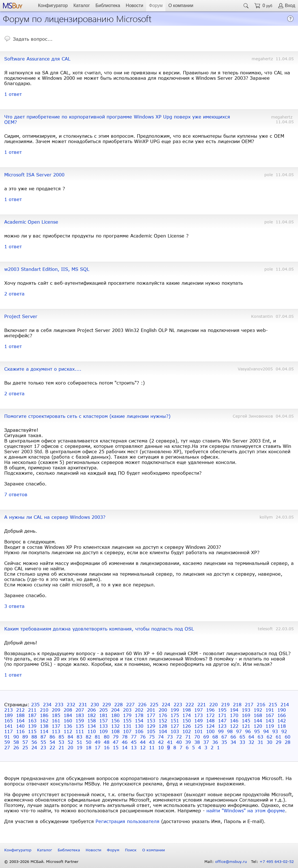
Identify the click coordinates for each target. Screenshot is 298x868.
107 (127, 731)
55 (43, 742)
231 (83, 704)
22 (52, 747)
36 (215, 742)
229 (107, 704)
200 (163, 710)
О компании (181, 6)
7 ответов (16, 494)
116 (20, 731)
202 (139, 710)
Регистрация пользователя (128, 821)
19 (79, 747)
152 (163, 721)
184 (68, 715)
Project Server (21, 316)
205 (103, 710)
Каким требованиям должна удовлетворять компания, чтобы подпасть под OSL (99, 629)
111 (80, 731)
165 (8, 721)
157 (103, 721)
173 (198, 715)
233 (59, 704)
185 (56, 715)
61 (278, 737)
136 (68, 726)
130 (139, 726)
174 (187, 715)
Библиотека (108, 6)
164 (20, 721)
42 (161, 742)
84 (70, 737)
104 (163, 731)
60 (288, 737)
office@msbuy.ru (231, 861)
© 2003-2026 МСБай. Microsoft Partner (41, 861)
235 (35, 704)
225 (154, 704)
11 (152, 747)
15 (116, 747)
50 (88, 742)
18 (88, 747)
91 (7, 737)
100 (210, 731)
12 (143, 747)
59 (7, 742)
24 (34, 747)
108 (115, 731)
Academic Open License (31, 222)
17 (98, 747)
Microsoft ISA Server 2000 (34, 175)
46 (125, 742)
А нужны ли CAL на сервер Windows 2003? (55, 517)
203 (127, 710)
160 (68, 721)
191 (270, 710)
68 (215, 737)
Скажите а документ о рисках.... (43, 369)
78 (125, 737)
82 (88, 737)
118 (282, 726)
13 (134, 747)
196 (210, 710)
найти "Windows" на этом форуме (246, 810)
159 (80, 721)
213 (8, 710)
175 (175, 715)
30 (269, 742)
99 (221, 731)
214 (285, 704)
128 (163, 726)
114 (44, 731)
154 (139, 721)
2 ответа (14, 294)
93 (275, 731)
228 (118, 704)
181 (103, 715)
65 (242, 737)
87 (43, 737)
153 (151, 721)
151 (175, 721)
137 (56, 726)
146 (234, 721)
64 (251, 737)
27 (7, 747)
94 (266, 731)
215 (273, 704)
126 (187, 726)
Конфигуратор (53, 6)
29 (278, 742)
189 (8, 715)
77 (134, 737)
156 (115, 721)
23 (43, 747)
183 (80, 715)
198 (187, 710)
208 (68, 710)
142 (282, 721)
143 (270, 721)
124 (210, 726)
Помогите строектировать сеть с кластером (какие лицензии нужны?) (87, 416)
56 (34, 742)
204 (115, 710)
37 (206, 742)
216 (261, 704)
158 (92, 721)
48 (107, 742)
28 (288, 742)
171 (222, 715)
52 (70, 742)
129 (151, 726)
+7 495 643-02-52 (277, 861)
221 (202, 704)
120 (258, 726)
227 (130, 704)
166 (282, 715)
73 (170, 737)
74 (161, 737)
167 (270, 715)
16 (107, 747)
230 (95, 704)
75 (152, 737)
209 (56, 710)
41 (170, 742)
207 (80, 710)
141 (8, 726)
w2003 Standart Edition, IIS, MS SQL (47, 269)
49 (98, 742)
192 (258, 710)
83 (79, 737)
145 (246, 721)
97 (239, 731)
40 (179, 742)
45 (134, 742)
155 (127, 721)
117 (8, 731)
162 (44, 721)
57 (25, 742)
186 (44, 715)
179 (127, 715)
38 (197, 742)
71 (188, 737)
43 (152, 742)
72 (179, 737)
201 (151, 710)
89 (25, 737)
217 (249, 704)
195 (222, 710)
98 (230, 731)
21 (61, 747)
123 (222, 726)
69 (206, 737)
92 (284, 731)
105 (151, 731)
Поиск (131, 850)
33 (242, 742)
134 (92, 726)
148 (210, 721)
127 (175, 726)
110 (92, 731)
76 (143, 737)
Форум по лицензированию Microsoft (77, 18)
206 (92, 710)
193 (246, 710)
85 (61, 737)
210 (44, 710)
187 (32, 715)
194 (234, 710)
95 (257, 731)
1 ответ (13, 94)
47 (116, 742)
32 (251, 742)
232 (71, 704)
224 (166, 704)
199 (175, 710)
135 (80, 726)
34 (233, 742)
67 (224, 737)
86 (52, 737)
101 (198, 731)
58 (16, 742)
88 (34, 737)
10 (161, 747)
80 (107, 737)
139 (32, 726)
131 (127, 726)
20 (70, 747)
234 (47, 704)
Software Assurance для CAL (37, 59)
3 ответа (14, 606)
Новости (135, 6)
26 (16, 747)
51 (79, 742)
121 (246, 726)
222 (190, 704)
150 (187, 721)
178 (139, 715)
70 (197, 737)
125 (198, 726)
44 (143, 742)
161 (56, 721)
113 (56, 731)
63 (260, 737)
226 (142, 704)
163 (32, 721)
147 (222, 721)
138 (44, 726)
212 (20, 710)
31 (260, 742)
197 (198, 710)
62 (269, 737)
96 (248, 731)
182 (92, 715)
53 (61, 742)
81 (98, 737)
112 (68, 731)
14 (125, 747)
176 (163, 715)
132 (115, 726)
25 (25, 747)
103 (175, 731)
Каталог (82, 6)
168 (258, 715)
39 (188, 742)
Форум (156, 6)
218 (237, 704)
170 (234, 715)
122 (234, 726)
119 (270, 726)
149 (198, 721)
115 (32, 731)
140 (20, 726)
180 (115, 715)
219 (225, 704)
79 (116, 737)
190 (282, 710)
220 (213, 704)
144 (258, 721)
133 (103, 726)
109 (103, 731)
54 (52, 742)
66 (233, 737)
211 (32, 710)
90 (16, 737)
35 (224, 742)
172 (210, 715)
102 (187, 731)
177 (151, 715)
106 (139, 731)
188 (20, 715)
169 (246, 715)
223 (178, 704)
